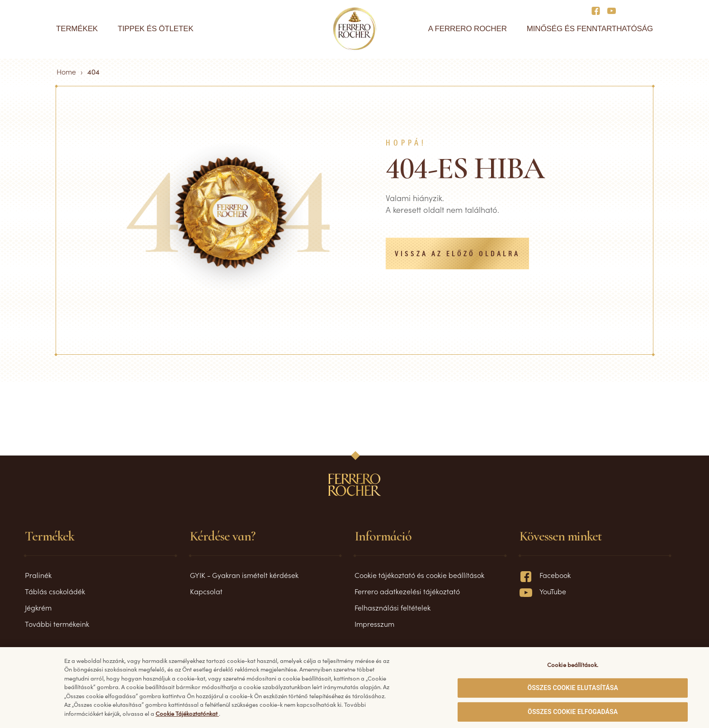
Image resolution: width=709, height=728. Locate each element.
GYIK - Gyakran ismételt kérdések (244, 575)
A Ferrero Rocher (468, 29)
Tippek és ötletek (155, 29)
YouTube (543, 591)
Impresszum (374, 624)
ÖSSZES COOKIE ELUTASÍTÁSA (573, 691)
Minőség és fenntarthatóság (590, 29)
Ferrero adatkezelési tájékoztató (407, 591)
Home (66, 71)
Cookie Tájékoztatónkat (187, 717)
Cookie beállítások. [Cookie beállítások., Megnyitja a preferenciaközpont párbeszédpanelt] (573, 668)
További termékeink (57, 624)
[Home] (355, 29)
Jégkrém (38, 607)
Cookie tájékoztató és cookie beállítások (419, 575)
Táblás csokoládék (55, 591)
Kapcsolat (206, 591)
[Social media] (598, 10)
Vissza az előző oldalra (457, 254)
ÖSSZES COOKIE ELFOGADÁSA (573, 715)
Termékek (77, 29)
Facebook (545, 575)
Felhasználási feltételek (392, 607)
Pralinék (38, 575)
